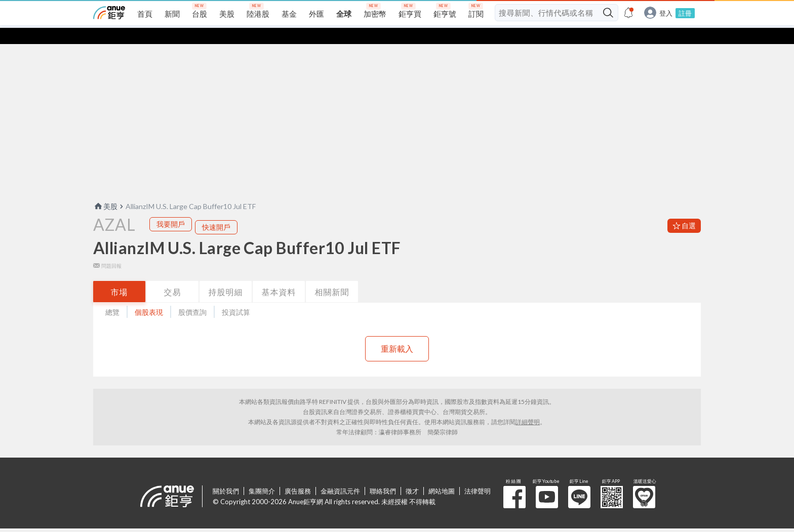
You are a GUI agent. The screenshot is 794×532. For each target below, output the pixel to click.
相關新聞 (332, 276)
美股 (105, 190)
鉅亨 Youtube (547, 481)
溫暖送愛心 (644, 481)
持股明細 (226, 276)
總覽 (112, 296)
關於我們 (226, 475)
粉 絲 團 (514, 481)
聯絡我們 (383, 475)
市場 (120, 276)
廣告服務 (298, 475)
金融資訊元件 (340, 475)
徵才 (412, 475)
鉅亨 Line (579, 481)
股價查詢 (192, 296)
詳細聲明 (528, 406)
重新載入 (397, 332)
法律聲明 (478, 475)
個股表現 (149, 296)
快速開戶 (216, 211)
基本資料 (279, 276)
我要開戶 (171, 208)
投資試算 (236, 296)
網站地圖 (442, 475)
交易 (173, 276)
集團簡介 (262, 475)
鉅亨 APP (612, 481)
